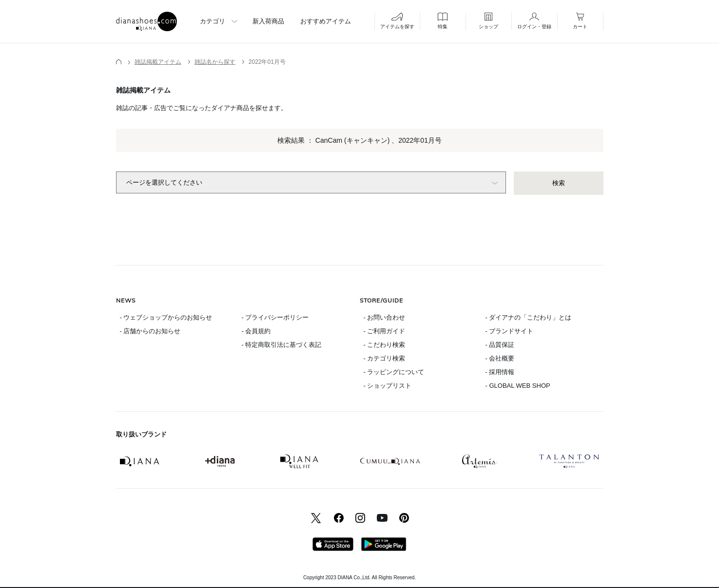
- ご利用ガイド (385, 331)
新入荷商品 (268, 21)
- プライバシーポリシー (275, 317)
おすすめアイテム (326, 21)
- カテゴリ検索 (385, 358)
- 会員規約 (256, 331)
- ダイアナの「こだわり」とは (529, 317)
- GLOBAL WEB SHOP (518, 386)
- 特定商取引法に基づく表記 (282, 345)
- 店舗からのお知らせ (150, 331)
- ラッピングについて (394, 372)
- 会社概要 (500, 358)
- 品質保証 (500, 345)
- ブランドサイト (510, 331)
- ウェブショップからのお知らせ (166, 317)
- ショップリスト (388, 386)
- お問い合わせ (385, 317)
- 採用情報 (500, 372)
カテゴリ (213, 21)
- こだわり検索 (385, 345)
